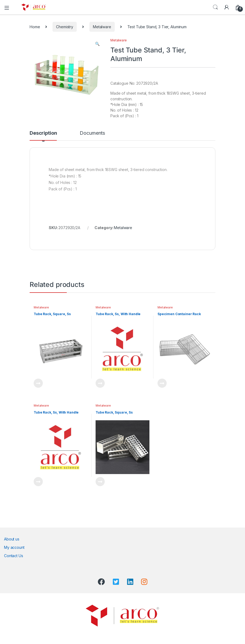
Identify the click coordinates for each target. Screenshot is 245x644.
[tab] (43, 136)
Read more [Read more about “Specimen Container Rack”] (162, 383)
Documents (92, 133)
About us (12, 539)
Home (35, 27)
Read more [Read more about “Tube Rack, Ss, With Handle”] (100, 383)
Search (215, 7)
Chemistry (65, 27)
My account (14, 547)
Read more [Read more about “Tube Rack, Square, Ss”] (38, 383)
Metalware (102, 27)
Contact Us (14, 556)
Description (43, 133)
